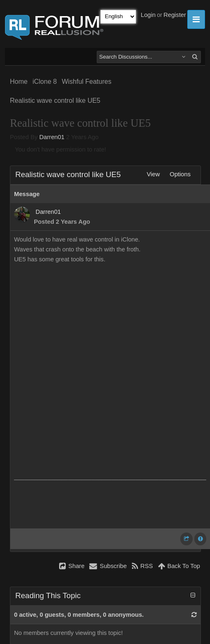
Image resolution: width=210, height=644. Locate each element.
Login (148, 15)
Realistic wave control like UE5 (55, 101)
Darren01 (52, 137)
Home (19, 82)
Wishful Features (86, 82)
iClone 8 (45, 82)
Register (175, 15)
